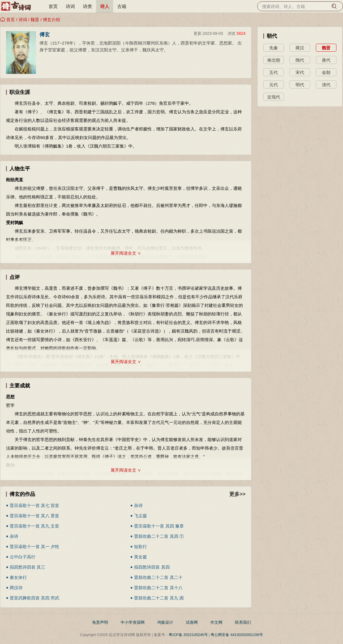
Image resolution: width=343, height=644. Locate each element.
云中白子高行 (23, 557)
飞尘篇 (140, 516)
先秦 (274, 48)
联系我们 (243, 622)
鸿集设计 (165, 622)
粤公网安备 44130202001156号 (237, 635)
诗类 (87, 6)
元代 (274, 85)
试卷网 (192, 622)
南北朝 (274, 60)
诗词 (70, 6)
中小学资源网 (133, 622)
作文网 (216, 622)
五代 (274, 72)
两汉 (300, 48)
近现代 (274, 97)
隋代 (300, 60)
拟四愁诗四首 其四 (152, 567)
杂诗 (138, 505)
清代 (326, 85)
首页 (53, 6)
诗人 (105, 6)
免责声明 (100, 622)
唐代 (326, 60)
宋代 (300, 72)
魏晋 (35, 20)
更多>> (237, 494)
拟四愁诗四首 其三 (27, 567)
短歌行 (140, 547)
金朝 (326, 72)
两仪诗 (16, 588)
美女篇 (140, 557)
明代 (300, 85)
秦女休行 (18, 577)
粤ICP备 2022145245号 (188, 635)
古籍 (122, 6)
